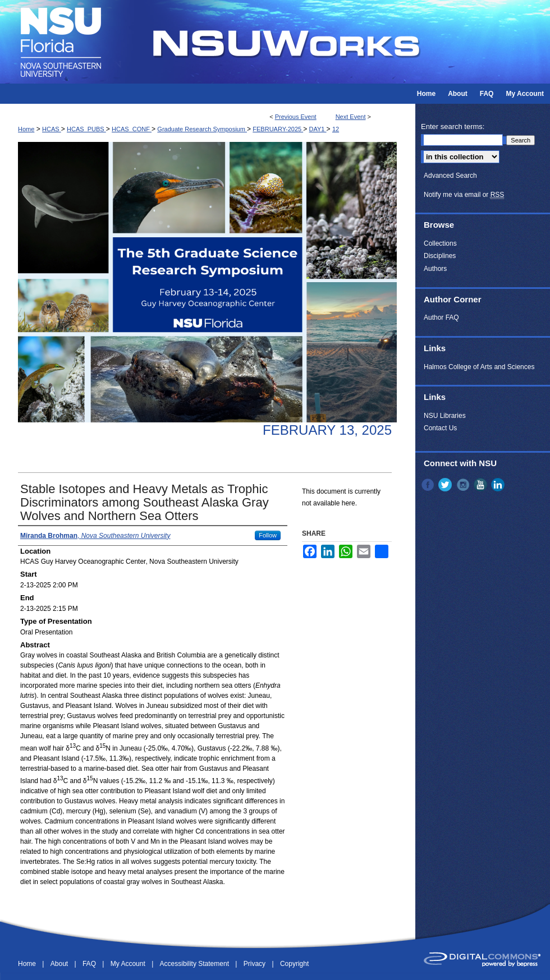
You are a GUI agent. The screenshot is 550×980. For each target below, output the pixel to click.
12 (336, 129)
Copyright (294, 964)
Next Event (351, 117)
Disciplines (440, 256)
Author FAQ (441, 318)
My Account (129, 964)
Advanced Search (450, 176)
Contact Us (440, 428)
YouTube (482, 485)
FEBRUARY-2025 (278, 129)
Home (26, 129)
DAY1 (318, 129)
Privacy (256, 964)
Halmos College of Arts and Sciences (479, 367)
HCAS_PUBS (86, 129)
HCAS (52, 129)
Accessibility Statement (196, 964)
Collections (440, 243)
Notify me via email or (464, 195)
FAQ (90, 964)
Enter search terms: (453, 126)
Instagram (464, 485)
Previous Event (296, 117)
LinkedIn (499, 485)
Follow (268, 535)
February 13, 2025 (327, 430)
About (60, 964)
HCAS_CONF (132, 129)
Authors (435, 269)
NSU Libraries (445, 416)
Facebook (429, 485)
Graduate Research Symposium (202, 129)
